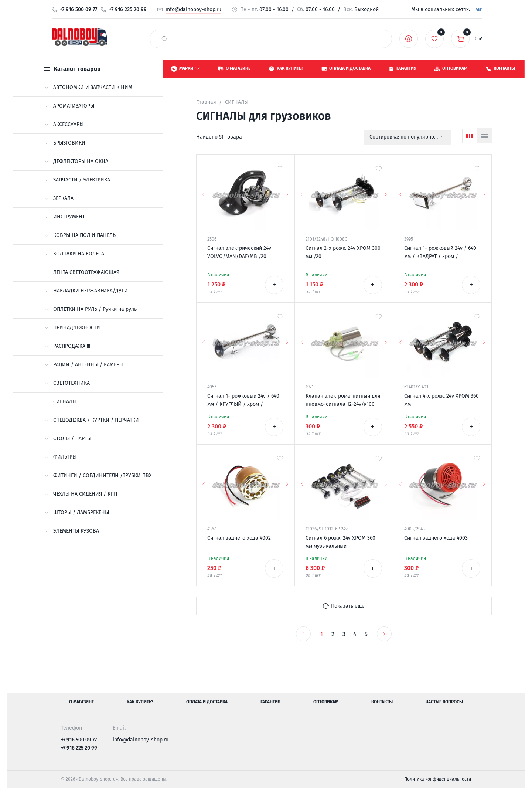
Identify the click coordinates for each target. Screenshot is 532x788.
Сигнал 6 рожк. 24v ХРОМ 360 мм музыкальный (340, 542)
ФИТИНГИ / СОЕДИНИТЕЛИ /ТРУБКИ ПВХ (98, 475)
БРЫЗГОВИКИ (65, 143)
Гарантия (270, 702)
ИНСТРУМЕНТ (65, 217)
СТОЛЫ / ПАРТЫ (68, 439)
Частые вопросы (444, 702)
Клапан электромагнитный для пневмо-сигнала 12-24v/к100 (343, 400)
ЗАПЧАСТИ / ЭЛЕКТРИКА (77, 180)
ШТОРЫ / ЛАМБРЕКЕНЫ (77, 512)
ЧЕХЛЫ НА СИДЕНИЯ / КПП (81, 494)
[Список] (484, 136)
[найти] (164, 39)
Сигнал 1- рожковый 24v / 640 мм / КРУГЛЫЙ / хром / (243, 400)
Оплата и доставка (207, 702)
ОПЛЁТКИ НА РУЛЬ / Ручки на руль (91, 309)
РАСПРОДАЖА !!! (67, 346)
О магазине (81, 702)
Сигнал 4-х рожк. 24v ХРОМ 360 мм (441, 400)
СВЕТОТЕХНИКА (67, 383)
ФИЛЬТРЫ (60, 457)
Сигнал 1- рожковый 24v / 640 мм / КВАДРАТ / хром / (440, 252)
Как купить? (140, 702)
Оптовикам (326, 702)
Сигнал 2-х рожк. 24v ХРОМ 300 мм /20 (343, 252)
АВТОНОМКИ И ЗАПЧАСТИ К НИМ (88, 87)
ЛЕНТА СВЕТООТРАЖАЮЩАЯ (86, 272)
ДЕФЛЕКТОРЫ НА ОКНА (76, 161)
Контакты (382, 702)
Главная (206, 102)
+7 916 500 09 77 (79, 9)
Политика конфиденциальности (438, 779)
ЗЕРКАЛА (59, 198)
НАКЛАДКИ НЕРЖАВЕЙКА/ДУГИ (86, 291)
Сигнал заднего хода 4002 (239, 538)
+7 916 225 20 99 (128, 9)
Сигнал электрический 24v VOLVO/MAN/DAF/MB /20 (239, 252)
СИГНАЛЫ (65, 402)
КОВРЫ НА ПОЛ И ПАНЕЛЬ (80, 235)
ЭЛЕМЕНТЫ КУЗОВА (72, 531)
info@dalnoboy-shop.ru (193, 9)
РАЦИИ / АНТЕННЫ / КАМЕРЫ (84, 365)
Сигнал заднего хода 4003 (436, 538)
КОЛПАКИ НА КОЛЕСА (74, 254)
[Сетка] (470, 136)
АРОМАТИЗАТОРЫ (69, 106)
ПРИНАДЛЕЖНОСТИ (72, 328)
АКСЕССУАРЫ (64, 124)
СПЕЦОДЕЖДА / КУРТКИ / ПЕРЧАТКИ (92, 420)
